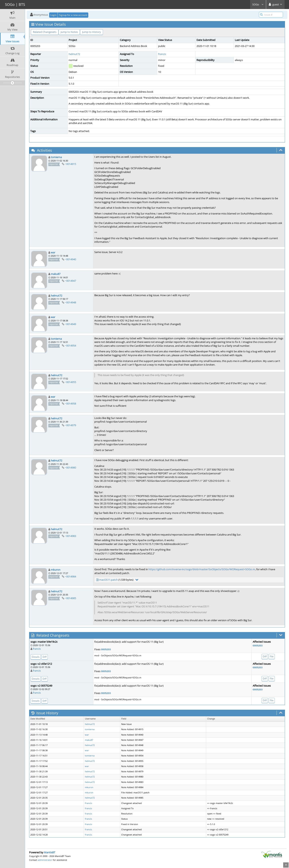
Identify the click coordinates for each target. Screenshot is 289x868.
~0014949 (70, 324)
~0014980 (70, 468)
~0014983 (70, 536)
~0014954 (70, 346)
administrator (45, 860)
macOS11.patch (108, 580)
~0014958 (70, 404)
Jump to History (92, 32)
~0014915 (70, 164)
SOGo (258, 4)
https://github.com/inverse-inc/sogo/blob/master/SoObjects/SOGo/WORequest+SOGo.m (202, 569)
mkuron (56, 570)
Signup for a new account (73, 15)
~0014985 (70, 598)
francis (162, 54)
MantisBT (50, 852)
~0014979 (70, 425)
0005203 (106, 649)
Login (53, 15)
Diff (45, 657)
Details (36, 657)
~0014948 (70, 302)
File (272, 656)
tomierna (56, 157)
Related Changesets (45, 32)
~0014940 (70, 259)
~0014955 (70, 382)
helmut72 (74, 54)
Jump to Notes (69, 32)
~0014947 (70, 281)
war (53, 252)
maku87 (56, 274)
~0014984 (70, 576)
